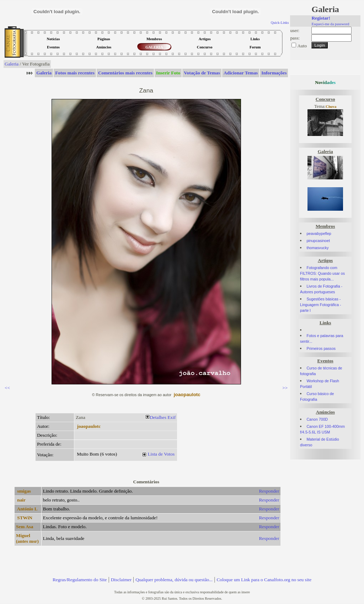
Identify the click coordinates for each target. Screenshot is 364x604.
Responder (269, 491)
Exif (172, 417)
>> (285, 388)
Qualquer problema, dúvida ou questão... (174, 580)
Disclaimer (121, 580)
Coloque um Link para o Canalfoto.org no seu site (264, 580)
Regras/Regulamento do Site (80, 580)
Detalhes (158, 417)
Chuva (331, 107)
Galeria (12, 64)
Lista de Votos (161, 454)
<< (7, 388)
